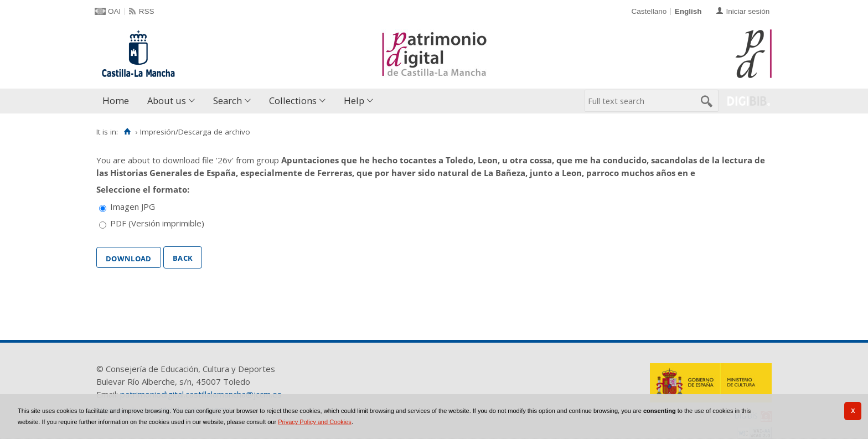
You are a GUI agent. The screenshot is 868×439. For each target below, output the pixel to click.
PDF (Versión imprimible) (157, 223)
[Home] (127, 132)
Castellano (649, 11)
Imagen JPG (133, 206)
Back (183, 257)
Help (354, 100)
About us (167, 100)
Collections (293, 100)
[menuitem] (118, 101)
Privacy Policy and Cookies (315, 422)
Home (116, 100)
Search (228, 100)
